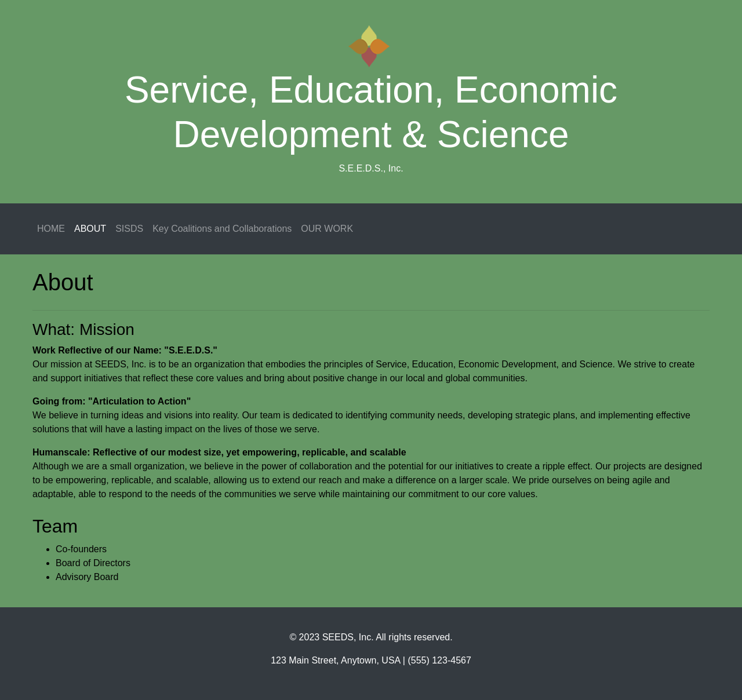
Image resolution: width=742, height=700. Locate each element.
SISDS (129, 229)
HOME (51, 229)
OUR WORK (327, 229)
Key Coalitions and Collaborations (222, 229)
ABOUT (90, 229)
